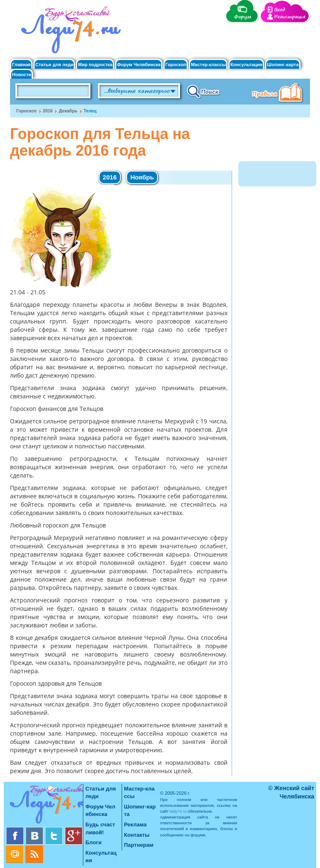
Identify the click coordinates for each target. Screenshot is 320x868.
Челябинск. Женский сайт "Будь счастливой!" (69, 32)
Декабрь (68, 111)
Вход (280, 10)
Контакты (137, 835)
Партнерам (139, 845)
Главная (21, 65)
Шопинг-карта (283, 65)
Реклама (135, 824)
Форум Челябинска (139, 65)
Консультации (246, 65)
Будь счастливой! (100, 828)
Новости (22, 75)
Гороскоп (176, 65)
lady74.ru (178, 811)
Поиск (204, 91)
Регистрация (290, 17)
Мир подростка (95, 65)
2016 (48, 111)
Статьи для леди (55, 65)
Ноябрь (142, 177)
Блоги (94, 842)
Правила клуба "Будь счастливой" (279, 94)
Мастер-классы (208, 65)
